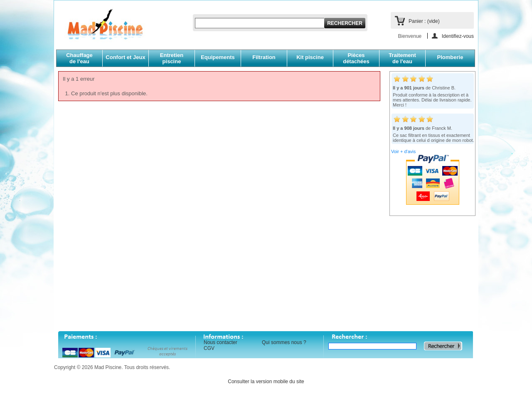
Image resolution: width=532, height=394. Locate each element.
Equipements (218, 57)
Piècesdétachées (356, 58)
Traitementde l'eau (402, 58)
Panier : (424, 21)
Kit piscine (310, 57)
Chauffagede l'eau (79, 58)
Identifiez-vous (458, 36)
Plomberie (450, 57)
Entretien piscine (172, 58)
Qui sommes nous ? (284, 342)
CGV (209, 348)
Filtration (264, 57)
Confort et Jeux (125, 57)
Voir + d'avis (403, 151)
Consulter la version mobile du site (266, 382)
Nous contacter (220, 342)
